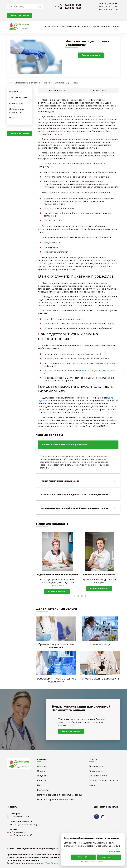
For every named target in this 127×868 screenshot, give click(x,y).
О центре (42, 766)
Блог (40, 785)
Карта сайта (43, 790)
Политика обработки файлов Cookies (56, 800)
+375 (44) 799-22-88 (108, 9)
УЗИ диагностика (18, 97)
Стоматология (73, 27)
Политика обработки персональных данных (60, 795)
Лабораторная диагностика (28, 83)
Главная (10, 83)
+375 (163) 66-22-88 (108, 4)
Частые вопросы (58, 90)
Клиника (105, 27)
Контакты (117, 27)
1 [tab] (75, 596)
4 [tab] (86, 596)
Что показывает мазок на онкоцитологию (64, 445)
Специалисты (98, 90)
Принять (83, 857)
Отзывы (41, 771)
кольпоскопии (87, 371)
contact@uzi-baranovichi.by (24, 824)
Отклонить (109, 857)
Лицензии (43, 776)
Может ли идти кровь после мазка (60, 481)
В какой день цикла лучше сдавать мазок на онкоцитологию (75, 495)
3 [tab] (82, 596)
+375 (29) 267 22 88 (108, 7)
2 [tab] (78, 596)
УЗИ (62, 27)
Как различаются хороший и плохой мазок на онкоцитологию (75, 508)
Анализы (87, 27)
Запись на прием (20, 15)
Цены (96, 27)
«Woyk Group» (51, 863)
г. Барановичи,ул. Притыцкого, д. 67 (21, 834)
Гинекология (51, 27)
